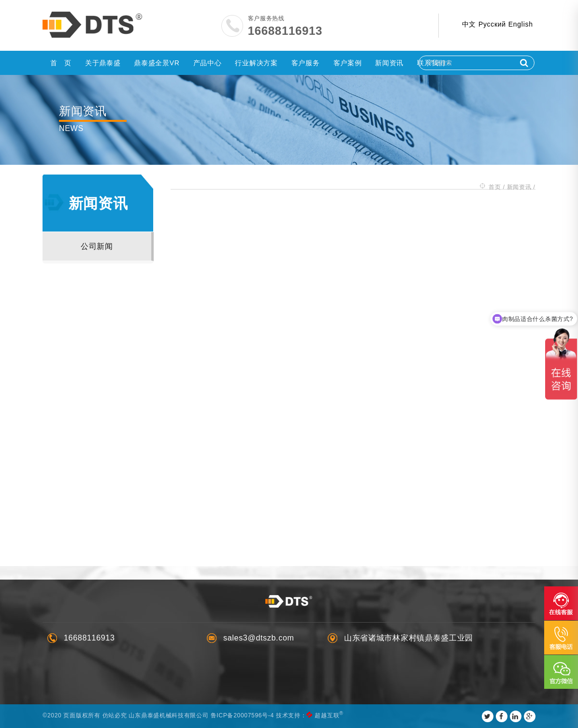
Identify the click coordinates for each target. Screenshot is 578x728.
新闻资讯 (389, 63)
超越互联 (328, 715)
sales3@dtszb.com (259, 638)
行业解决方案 (256, 63)
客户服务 (306, 63)
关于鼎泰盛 (103, 63)
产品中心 (208, 63)
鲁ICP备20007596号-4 (243, 715)
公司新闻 (97, 246)
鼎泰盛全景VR (157, 63)
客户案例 (348, 63)
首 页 (61, 63)
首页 (494, 187)
